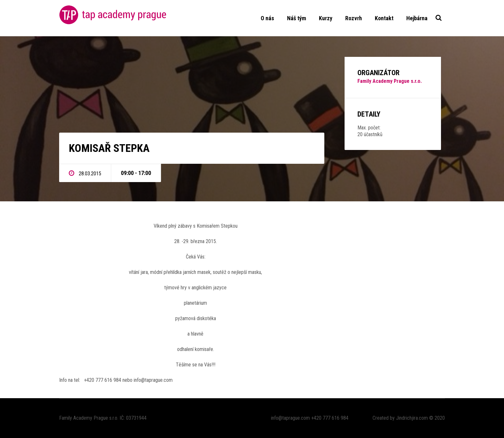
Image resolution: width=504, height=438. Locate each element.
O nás (267, 18)
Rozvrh (354, 18)
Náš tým (297, 18)
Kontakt (384, 18)
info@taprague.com (290, 418)
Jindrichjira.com (412, 418)
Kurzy (326, 18)
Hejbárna (417, 18)
